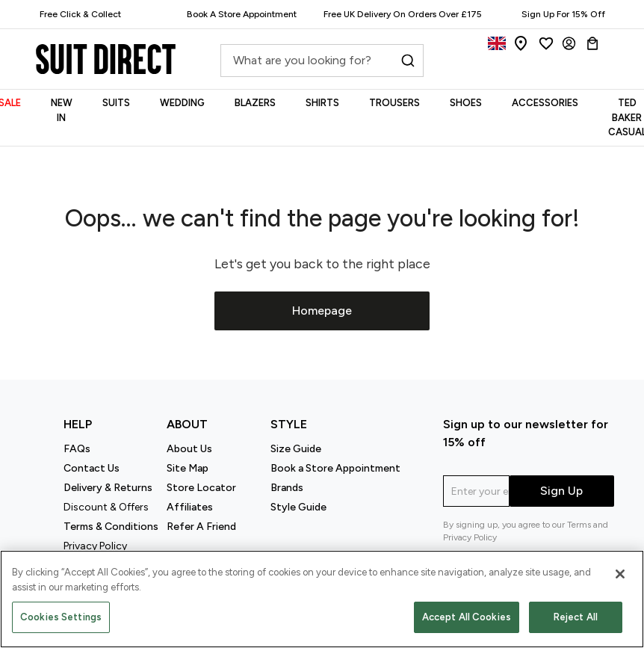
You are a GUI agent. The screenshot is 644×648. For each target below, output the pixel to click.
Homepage (322, 311)
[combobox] (322, 65)
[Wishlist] (546, 43)
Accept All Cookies (467, 617)
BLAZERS (255, 103)
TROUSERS (394, 103)
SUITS (116, 103)
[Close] (620, 574)
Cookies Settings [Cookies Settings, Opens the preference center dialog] (61, 617)
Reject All (576, 617)
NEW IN (62, 110)
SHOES (466, 103)
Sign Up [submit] (561, 491)
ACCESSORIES (545, 103)
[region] (322, 599)
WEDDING (182, 103)
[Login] (569, 43)
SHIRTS (322, 103)
